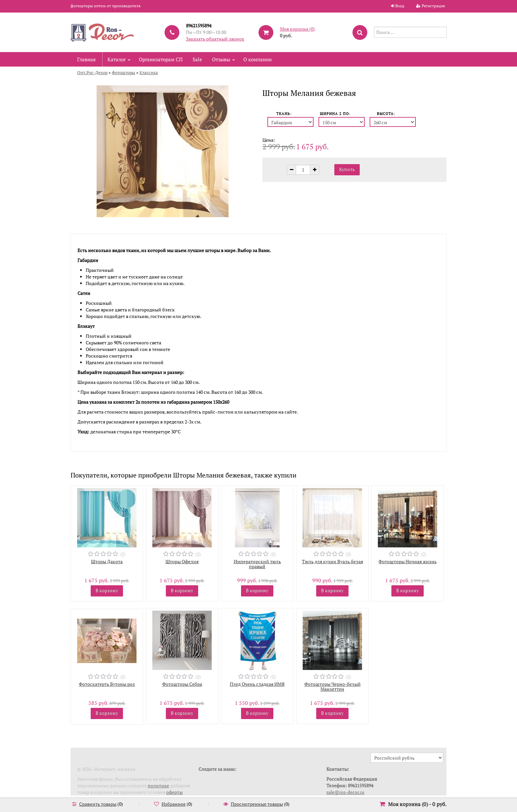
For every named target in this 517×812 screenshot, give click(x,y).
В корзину (107, 590)
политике (158, 785)
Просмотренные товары (257, 804)
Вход (400, 6)
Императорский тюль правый (257, 564)
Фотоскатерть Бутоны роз (107, 684)
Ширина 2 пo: (335, 114)
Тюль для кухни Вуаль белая (333, 561)
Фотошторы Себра (182, 684)
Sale (197, 59)
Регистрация (433, 6)
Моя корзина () (297, 29)
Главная (86, 59)
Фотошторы (123, 72)
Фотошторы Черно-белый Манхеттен (333, 686)
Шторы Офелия (182, 561)
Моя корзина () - (417, 804)
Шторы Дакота (107, 561)
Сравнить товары (98, 804)
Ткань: (284, 114)
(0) (123, 554)
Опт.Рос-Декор (92, 72)
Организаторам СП (161, 59)
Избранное (174, 804)
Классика (149, 72)
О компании (258, 59)
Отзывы (221, 59)
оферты (174, 792)
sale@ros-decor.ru (345, 792)
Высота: (386, 114)
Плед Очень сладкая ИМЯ (257, 684)
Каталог (117, 59)
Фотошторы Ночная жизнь (408, 561)
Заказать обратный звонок (215, 39)
